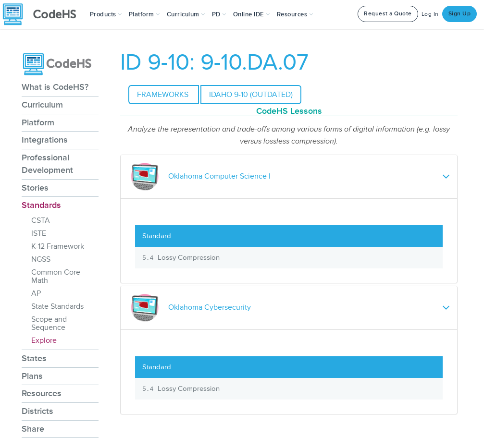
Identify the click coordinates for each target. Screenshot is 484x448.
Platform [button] (144, 14)
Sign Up (460, 14)
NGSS (41, 259)
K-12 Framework (58, 246)
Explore (44, 340)
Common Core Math (56, 276)
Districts (37, 411)
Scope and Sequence (49, 323)
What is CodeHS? (55, 87)
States (34, 358)
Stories (35, 188)
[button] (106, 14)
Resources (42, 393)
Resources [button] (295, 14)
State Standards (57, 306)
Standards (41, 205)
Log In (430, 14)
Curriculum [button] (186, 14)
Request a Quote (388, 14)
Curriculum (42, 105)
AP (36, 293)
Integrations (45, 140)
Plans (32, 376)
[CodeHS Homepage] (43, 14)
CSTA (41, 220)
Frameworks (164, 95)
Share (33, 429)
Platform (38, 122)
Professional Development (47, 164)
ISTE (39, 233)
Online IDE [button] (252, 14)
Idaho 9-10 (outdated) (251, 95)
